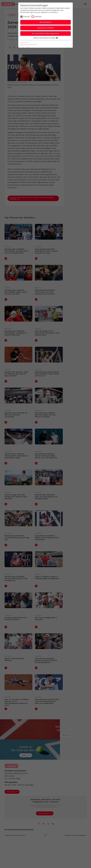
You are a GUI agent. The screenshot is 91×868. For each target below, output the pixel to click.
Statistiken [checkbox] (38, 17)
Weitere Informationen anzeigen (45, 38)
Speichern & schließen (45, 28)
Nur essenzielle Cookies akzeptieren (46, 33)
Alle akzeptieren (45, 22)
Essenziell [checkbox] (27, 17)
